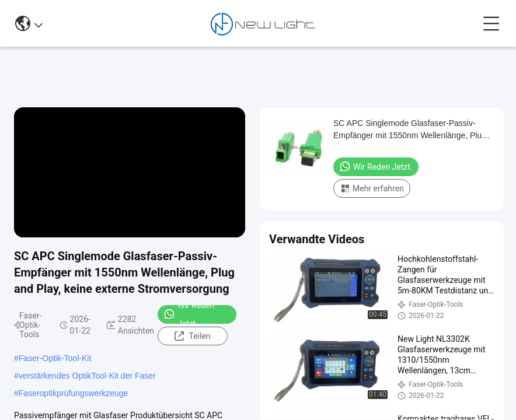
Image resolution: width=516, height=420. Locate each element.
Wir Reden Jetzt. (189, 314)
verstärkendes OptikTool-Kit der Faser (87, 376)
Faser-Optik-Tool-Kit (55, 358)
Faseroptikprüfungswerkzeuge (74, 393)
